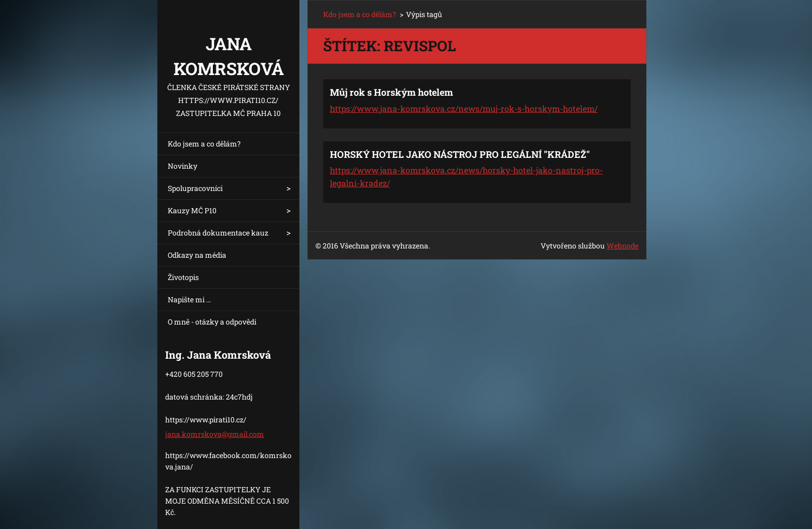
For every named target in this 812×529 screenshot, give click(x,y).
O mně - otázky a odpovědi (212, 322)
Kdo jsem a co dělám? (204, 144)
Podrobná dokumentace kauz (218, 233)
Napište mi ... (189, 299)
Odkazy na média (197, 255)
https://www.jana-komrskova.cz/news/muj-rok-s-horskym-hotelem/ (464, 108)
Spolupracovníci (195, 188)
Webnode (622, 246)
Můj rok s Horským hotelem (392, 92)
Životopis (183, 277)
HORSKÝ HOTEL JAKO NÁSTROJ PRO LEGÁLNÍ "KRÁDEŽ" (460, 154)
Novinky (183, 166)
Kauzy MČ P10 (192, 210)
